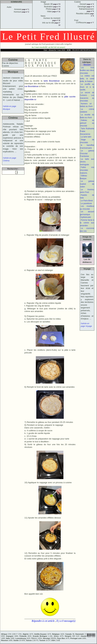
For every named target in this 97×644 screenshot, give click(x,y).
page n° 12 (56, 20)
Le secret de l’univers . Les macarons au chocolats (87, 97)
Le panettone (86, 203)
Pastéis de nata (87, 197)
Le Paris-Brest (87, 201)
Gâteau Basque (83, 177)
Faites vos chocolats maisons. (87, 170)
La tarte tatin (86, 137)
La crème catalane (87, 111)
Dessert (87, 65)
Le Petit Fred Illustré (48, 36)
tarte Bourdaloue (52, 81)
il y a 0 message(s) (66, 621)
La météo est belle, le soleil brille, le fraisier (87, 79)
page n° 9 (57, 7)
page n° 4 (90, 7)
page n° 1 (25, 9)
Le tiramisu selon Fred (87, 191)
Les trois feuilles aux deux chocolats (87, 70)
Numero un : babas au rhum (87, 105)
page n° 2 (25, 12)
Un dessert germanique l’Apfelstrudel (87, 214)
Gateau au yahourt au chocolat (87, 123)
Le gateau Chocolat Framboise (87, 153)
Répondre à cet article (43, 621)
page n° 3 (90, 4)
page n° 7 (90, 23)
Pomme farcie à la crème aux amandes (87, 223)
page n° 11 (56, 12)
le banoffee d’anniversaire (87, 147)
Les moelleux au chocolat (87, 208)
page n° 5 (90, 11)
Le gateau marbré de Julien (87, 184)
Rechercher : (13, 169)
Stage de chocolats (87, 141)
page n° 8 (57, 4)
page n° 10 (56, 9)
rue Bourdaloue (31, 86)
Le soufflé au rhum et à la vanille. (87, 87)
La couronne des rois (87, 230)
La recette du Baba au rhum (87, 116)
